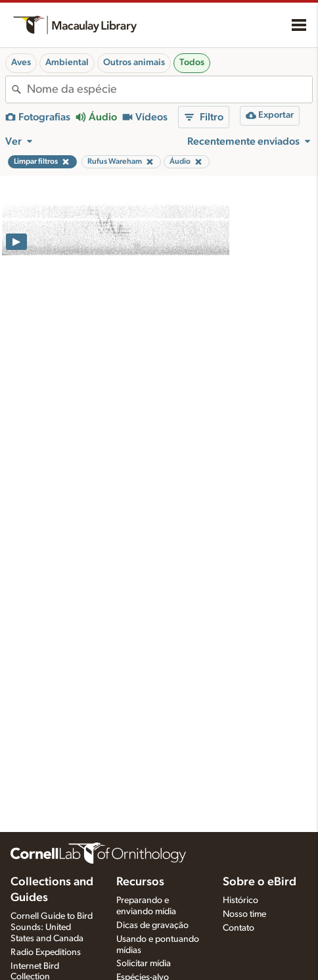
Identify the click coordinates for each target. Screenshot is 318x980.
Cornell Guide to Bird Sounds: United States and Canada (52, 927)
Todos (192, 62)
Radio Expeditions (46, 952)
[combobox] (170, 89)
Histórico (240, 900)
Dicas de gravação (152, 925)
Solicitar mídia (144, 964)
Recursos (140, 882)
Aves (21, 62)
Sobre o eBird (260, 882)
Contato (238, 928)
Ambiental (67, 62)
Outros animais (134, 62)
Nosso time (244, 914)
